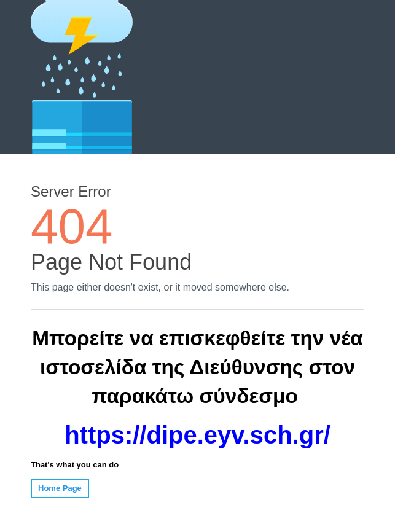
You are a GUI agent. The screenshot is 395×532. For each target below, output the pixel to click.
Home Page (60, 488)
